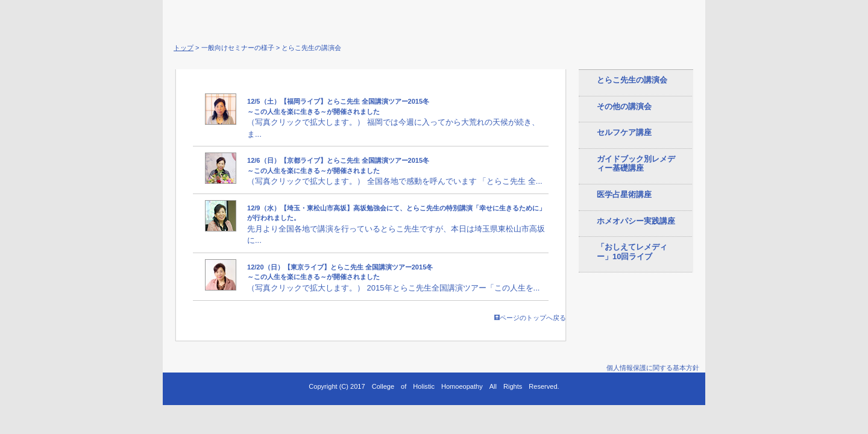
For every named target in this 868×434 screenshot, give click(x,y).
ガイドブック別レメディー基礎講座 (636, 164)
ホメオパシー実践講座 (636, 221)
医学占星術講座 (624, 194)
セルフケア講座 (624, 132)
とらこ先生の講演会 (632, 80)
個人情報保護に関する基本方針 (653, 368)
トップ (184, 48)
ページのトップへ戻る (530, 318)
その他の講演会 (624, 106)
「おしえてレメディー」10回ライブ (632, 252)
